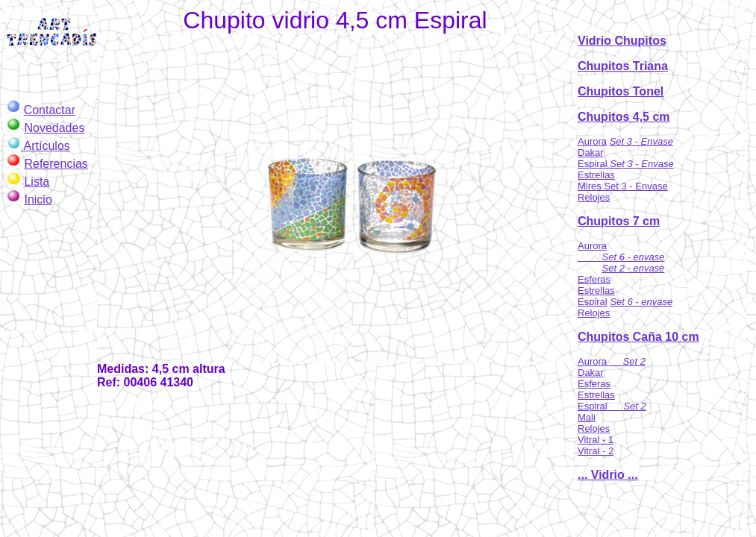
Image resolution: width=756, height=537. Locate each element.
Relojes (594, 197)
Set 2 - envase (634, 268)
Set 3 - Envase (641, 141)
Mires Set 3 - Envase (623, 186)
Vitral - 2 (596, 451)
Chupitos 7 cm (619, 221)
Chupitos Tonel (621, 91)
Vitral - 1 (596, 440)
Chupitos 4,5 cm (624, 117)
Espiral (594, 164)
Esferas (594, 279)
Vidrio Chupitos (622, 41)
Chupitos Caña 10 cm (638, 337)
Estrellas (596, 175)
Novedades (54, 128)
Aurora (592, 141)
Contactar (50, 110)
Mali (587, 417)
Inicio (38, 200)
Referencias (56, 164)
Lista (37, 182)
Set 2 (634, 406)
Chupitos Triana (623, 66)
